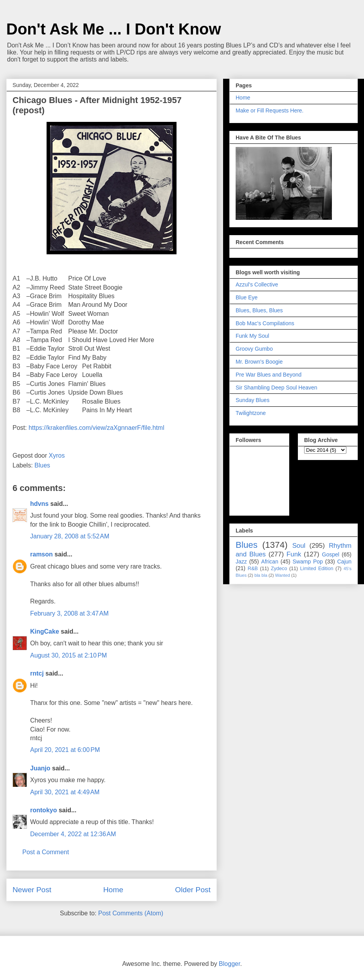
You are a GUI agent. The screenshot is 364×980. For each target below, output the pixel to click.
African (270, 562)
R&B (253, 569)
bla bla (261, 575)
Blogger (229, 964)
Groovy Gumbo (254, 349)
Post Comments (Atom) (131, 913)
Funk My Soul (252, 336)
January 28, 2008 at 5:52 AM (70, 536)
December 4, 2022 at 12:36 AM (73, 834)
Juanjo (40, 768)
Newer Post (32, 890)
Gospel (331, 554)
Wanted (283, 575)
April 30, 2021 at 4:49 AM (65, 792)
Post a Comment (46, 852)
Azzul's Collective (257, 284)
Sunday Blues (252, 400)
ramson (41, 554)
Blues (42, 465)
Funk (294, 554)
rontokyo (43, 810)
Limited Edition (317, 569)
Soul (299, 546)
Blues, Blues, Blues (259, 310)
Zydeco (279, 569)
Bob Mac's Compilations (265, 323)
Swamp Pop (308, 562)
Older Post (193, 890)
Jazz (241, 562)
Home (113, 890)
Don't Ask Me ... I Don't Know (114, 29)
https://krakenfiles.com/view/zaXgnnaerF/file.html (96, 428)
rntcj (37, 673)
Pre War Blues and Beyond (268, 375)
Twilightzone (251, 413)
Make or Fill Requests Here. (270, 110)
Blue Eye (247, 297)
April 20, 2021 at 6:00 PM (65, 750)
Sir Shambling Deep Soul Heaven (277, 388)
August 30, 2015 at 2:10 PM (68, 655)
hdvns (39, 504)
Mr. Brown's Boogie (259, 362)
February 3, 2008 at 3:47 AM (69, 613)
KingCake (45, 631)
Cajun (344, 562)
